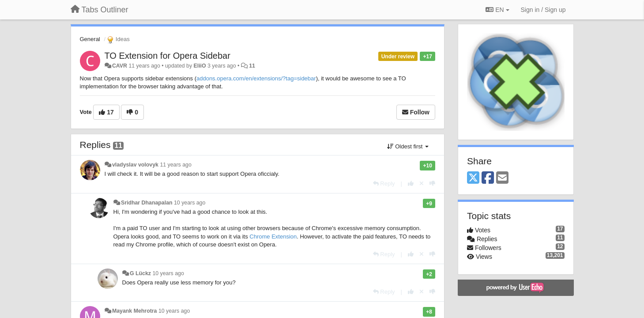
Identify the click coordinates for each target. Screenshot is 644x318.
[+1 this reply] (411, 184)
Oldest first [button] (408, 146)
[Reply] (384, 184)
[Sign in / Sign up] (543, 10)
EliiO (200, 66)
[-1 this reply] (432, 184)
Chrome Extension (273, 237)
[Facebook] (488, 178)
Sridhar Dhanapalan (147, 203)
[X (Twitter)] (473, 178)
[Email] (502, 178)
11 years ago (175, 165)
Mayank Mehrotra (135, 311)
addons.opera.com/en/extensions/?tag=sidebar (256, 78)
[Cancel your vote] (422, 184)
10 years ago (190, 203)
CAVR (120, 66)
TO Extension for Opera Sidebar (168, 56)
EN (497, 10)
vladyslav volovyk (135, 165)
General (90, 39)
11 (252, 66)
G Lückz (140, 273)
